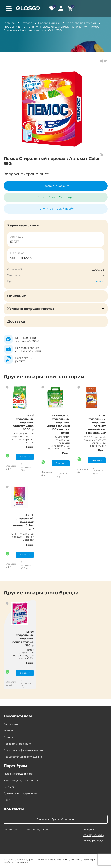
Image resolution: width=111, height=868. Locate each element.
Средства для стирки (81, 23)
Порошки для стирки (19, 27)
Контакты (9, 787)
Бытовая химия (49, 23)
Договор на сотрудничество (21, 793)
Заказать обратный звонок (55, 819)
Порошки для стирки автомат (61, 27)
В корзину (25, 457)
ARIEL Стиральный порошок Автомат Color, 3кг (23, 522)
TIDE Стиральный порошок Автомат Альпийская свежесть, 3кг (96, 424)
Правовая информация (18, 744)
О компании (11, 724)
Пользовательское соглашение (23, 757)
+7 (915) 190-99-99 (93, 841)
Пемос (99, 281)
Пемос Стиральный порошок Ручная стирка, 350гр (23, 638)
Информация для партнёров (21, 780)
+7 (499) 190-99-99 (93, 835)
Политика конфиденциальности (23, 750)
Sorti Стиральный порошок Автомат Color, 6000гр (23, 422)
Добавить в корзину (56, 186)
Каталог (26, 23)
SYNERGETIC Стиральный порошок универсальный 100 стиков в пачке (58, 424)
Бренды (8, 737)
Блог (7, 800)
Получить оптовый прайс (56, 209)
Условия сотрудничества (19, 774)
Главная (9, 23)
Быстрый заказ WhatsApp (55, 197)
